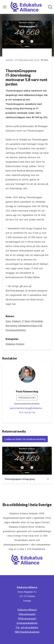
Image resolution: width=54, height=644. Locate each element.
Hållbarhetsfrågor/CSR (30, 326)
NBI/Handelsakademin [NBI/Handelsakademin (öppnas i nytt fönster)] (27, 632)
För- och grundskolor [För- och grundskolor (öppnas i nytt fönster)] (27, 627)
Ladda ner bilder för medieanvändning (25, 439)
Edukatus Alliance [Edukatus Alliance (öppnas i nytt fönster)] (27, 610)
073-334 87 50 (27, 412)
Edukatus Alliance (15, 344)
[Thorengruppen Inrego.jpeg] (27, 461)
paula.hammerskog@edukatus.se (27, 408)
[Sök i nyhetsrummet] (50, 7)
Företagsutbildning (16, 330)
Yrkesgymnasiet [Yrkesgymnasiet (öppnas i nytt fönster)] (27, 614)
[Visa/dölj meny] (5, 7)
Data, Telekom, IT (15, 321)
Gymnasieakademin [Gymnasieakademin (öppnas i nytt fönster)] (27, 623)
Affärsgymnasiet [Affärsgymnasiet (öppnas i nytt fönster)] (27, 618)
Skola (27, 321)
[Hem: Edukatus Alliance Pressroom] (26, 7)
